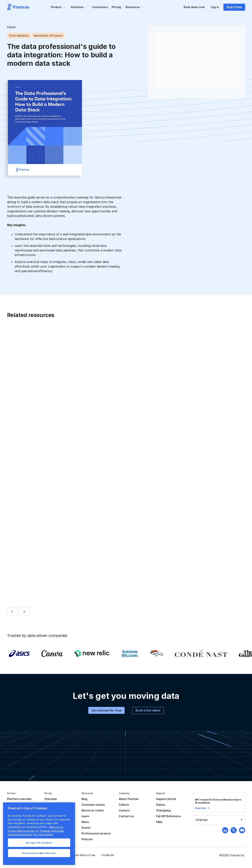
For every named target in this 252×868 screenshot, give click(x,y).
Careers (124, 810)
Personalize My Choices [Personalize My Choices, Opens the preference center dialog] (39, 853)
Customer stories (93, 805)
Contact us (126, 816)
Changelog (163, 810)
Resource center (93, 810)
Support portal (166, 799)
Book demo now (194, 7)
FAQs (159, 822)
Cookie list (108, 855)
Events (86, 828)
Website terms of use (82, 855)
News (85, 822)
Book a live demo (148, 710)
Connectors (100, 7)
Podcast (87, 839)
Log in (215, 7)
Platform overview (19, 799)
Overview (51, 799)
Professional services (96, 833)
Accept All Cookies (39, 843)
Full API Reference (168, 816)
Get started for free (106, 710)
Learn (85, 816)
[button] (58, 7)
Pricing (116, 7)
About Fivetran (129, 799)
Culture (124, 805)
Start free (234, 7)
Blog (84, 799)
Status (161, 805)
